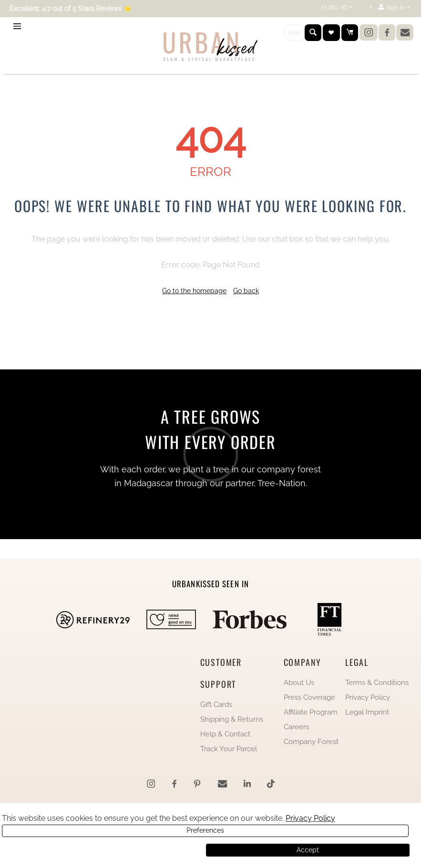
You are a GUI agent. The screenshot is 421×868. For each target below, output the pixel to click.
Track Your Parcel (229, 749)
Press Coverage (309, 697)
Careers (296, 727)
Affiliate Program (311, 712)
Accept (308, 850)
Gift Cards (216, 705)
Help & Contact (225, 734)
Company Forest (311, 742)
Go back (246, 291)
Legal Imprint (367, 712)
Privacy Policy (368, 697)
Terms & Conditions (377, 683)
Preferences (103, 850)
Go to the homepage (194, 291)
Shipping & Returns (232, 719)
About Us (299, 683)
